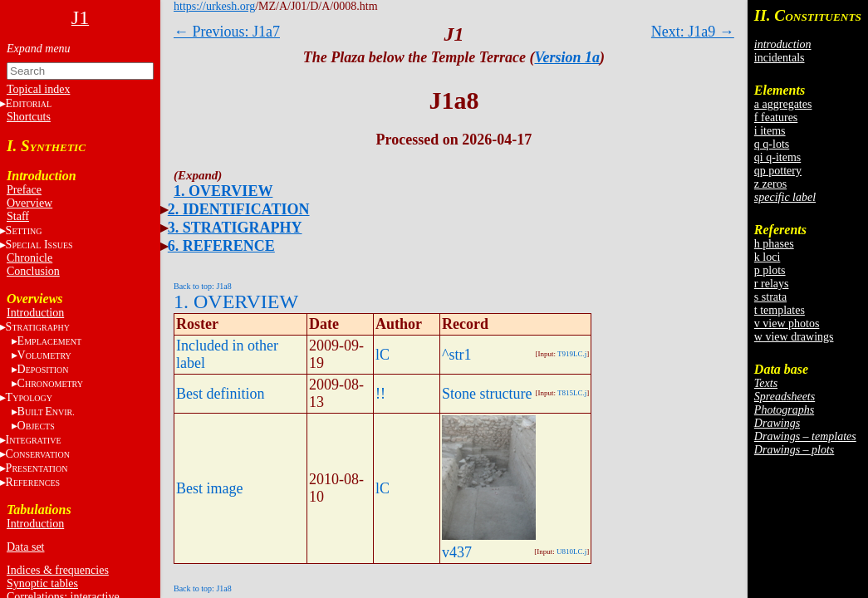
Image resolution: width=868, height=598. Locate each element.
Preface (24, 190)
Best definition (221, 394)
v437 (457, 552)
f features (776, 118)
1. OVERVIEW (223, 191)
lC (383, 355)
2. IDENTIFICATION (239, 209)
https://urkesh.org (214, 6)
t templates (780, 310)
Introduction (35, 313)
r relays (772, 284)
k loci (767, 257)
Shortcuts (29, 117)
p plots (770, 270)
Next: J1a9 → (693, 32)
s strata (770, 297)
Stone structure (487, 394)
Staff (18, 216)
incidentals (780, 58)
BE (46, 412)
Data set (25, 547)
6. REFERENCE (221, 246)
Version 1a (567, 57)
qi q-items (777, 157)
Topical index (38, 89)
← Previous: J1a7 (227, 32)
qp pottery (778, 171)
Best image (209, 488)
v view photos (787, 324)
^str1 (456, 355)
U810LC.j (571, 551)
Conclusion (33, 271)
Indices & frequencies (58, 570)
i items (770, 131)
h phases (774, 244)
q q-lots (772, 144)
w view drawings (794, 337)
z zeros (770, 184)
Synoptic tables (42, 583)
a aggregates (783, 104)
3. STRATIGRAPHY (235, 228)
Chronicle (29, 258)
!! (380, 394)
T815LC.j (572, 393)
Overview (29, 203)
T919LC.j (572, 354)
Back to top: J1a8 (203, 286)
